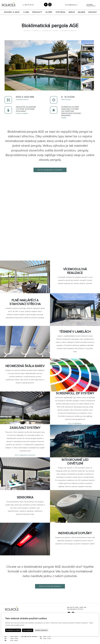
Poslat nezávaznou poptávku (50, 170)
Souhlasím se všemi (13, 630)
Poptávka (60, 12)
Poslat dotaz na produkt (50, 586)
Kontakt (93, 12)
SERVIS (72, 12)
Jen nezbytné (28, 630)
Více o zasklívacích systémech (25, 455)
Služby (49, 12)
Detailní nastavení (41, 630)
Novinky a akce (12, 12)
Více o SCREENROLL (75, 424)
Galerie (81, 12)
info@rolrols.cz (72, 5)
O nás (26, 12)
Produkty (37, 12)
